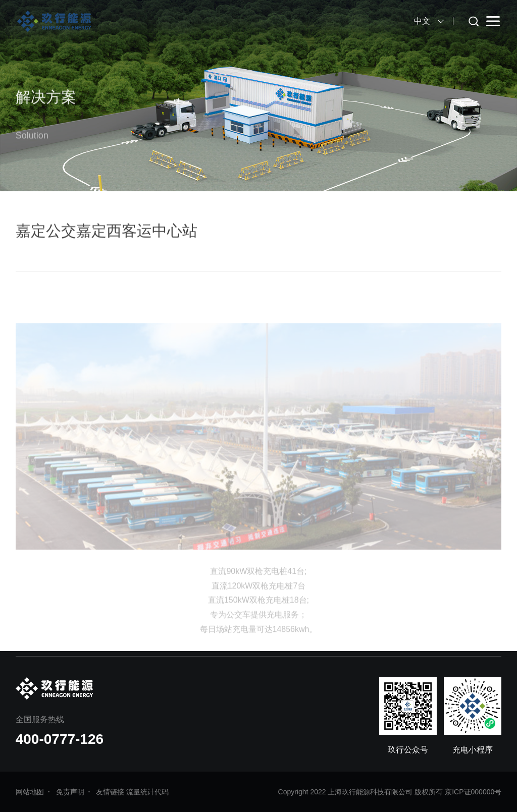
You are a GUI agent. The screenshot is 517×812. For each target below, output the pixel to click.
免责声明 (70, 792)
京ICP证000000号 (473, 792)
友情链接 (110, 792)
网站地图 (30, 792)
